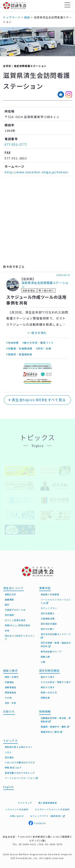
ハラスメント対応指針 (17, 809)
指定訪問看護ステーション (30, 66)
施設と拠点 (10, 670)
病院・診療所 (12, 677)
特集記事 (45, 698)
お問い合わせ (17, 816)
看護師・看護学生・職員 (55, 727)
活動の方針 (11, 594)
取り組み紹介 (46, 290)
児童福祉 (9, 682)
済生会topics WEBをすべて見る (37, 400)
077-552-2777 (16, 144)
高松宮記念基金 (49, 624)
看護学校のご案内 (52, 732)
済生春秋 (9, 757)
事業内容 (45, 588)
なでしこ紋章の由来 (15, 620)
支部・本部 (11, 703)
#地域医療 (12, 343)
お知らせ (9, 711)
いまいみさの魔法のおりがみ (20, 762)
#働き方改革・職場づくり (38, 343)
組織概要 (9, 600)
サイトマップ (25, 803)
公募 (43, 662)
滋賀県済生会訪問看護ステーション (45, 285)
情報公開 (45, 657)
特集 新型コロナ (13, 768)
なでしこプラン (49, 608)
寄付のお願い (48, 629)
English (8, 787)
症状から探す (48, 677)
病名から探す (48, 687)
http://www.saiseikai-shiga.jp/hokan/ (37, 172)
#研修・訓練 (44, 348)
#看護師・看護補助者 (19, 354)
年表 (7, 631)
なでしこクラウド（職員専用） (48, 816)
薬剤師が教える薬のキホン (19, 747)
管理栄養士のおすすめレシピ (20, 773)
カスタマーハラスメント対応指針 (52, 809)
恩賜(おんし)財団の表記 (17, 625)
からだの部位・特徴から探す (56, 682)
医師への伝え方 (49, 692)
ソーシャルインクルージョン (22, 778)
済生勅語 (9, 615)
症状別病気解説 (49, 670)
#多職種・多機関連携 (19, 348)
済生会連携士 (48, 613)
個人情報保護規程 (48, 803)
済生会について (13, 588)
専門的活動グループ (51, 651)
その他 (8, 698)
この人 (8, 752)
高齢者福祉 (29, 290)
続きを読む (39, 333)
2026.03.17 (63, 275)
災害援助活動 (48, 619)
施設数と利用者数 (50, 594)
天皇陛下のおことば (15, 610)
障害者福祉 (11, 692)
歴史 (7, 605)
